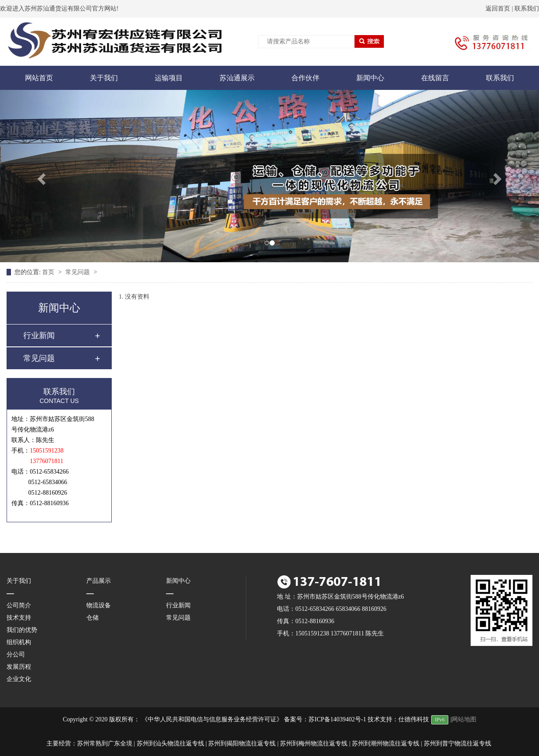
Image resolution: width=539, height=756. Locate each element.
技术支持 (19, 618)
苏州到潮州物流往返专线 (386, 744)
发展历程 (19, 667)
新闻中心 (370, 78)
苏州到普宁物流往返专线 (457, 744)
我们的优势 (22, 630)
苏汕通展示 (237, 78)
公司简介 (19, 605)
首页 (49, 272)
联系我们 (527, 9)
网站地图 (464, 719)
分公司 (16, 654)
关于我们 (104, 78)
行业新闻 (39, 335)
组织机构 (19, 642)
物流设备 (99, 605)
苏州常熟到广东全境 (105, 744)
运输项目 (169, 78)
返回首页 (498, 9)
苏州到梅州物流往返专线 (314, 744)
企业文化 (19, 679)
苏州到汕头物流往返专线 (170, 744)
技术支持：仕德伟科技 (398, 719)
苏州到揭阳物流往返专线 (242, 744)
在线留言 (435, 78)
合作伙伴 (305, 78)
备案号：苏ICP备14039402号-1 (325, 719)
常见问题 (78, 272)
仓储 (92, 618)
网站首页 (39, 78)
